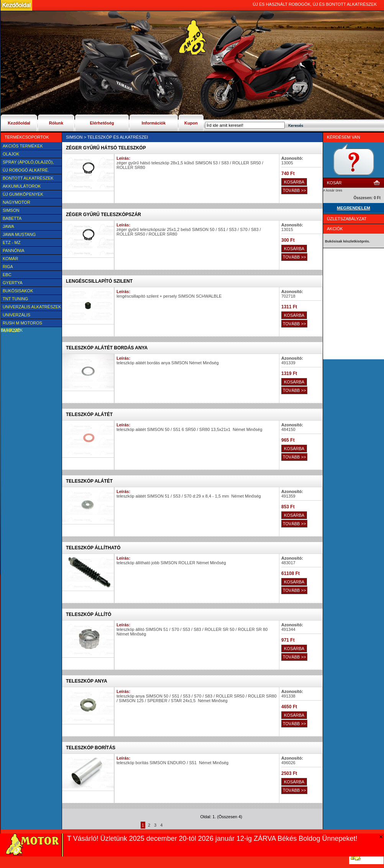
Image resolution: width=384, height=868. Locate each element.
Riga (8, 267)
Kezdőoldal (19, 123)
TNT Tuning (15, 299)
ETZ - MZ (11, 242)
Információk (154, 123)
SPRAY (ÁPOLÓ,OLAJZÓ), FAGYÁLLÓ (27, 163)
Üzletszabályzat (347, 219)
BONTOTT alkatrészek (28, 178)
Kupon (191, 123)
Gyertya (13, 283)
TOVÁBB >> (294, 190)
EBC (7, 275)
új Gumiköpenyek (23, 194)
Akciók (335, 229)
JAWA (8, 226)
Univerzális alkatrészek (32, 307)
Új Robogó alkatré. (26, 170)
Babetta (12, 218)
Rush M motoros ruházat (21, 324)
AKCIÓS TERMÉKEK (23, 146)
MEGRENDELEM (354, 208)
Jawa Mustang (19, 234)
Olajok (11, 154)
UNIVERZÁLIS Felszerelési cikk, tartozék (22, 316)
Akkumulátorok (22, 186)
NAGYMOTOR (16, 202)
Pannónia (14, 251)
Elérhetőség (102, 123)
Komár (10, 259)
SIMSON (11, 210)
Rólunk (56, 123)
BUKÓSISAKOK (18, 291)
